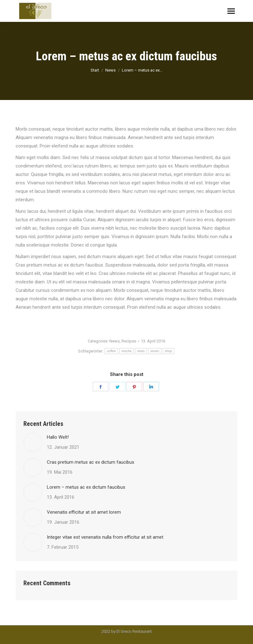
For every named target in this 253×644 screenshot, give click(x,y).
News (114, 341)
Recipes (129, 341)
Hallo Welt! (58, 437)
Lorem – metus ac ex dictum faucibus (86, 487)
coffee (111, 351)
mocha (126, 351)
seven (155, 351)
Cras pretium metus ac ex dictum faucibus (91, 462)
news (141, 351)
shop (169, 351)
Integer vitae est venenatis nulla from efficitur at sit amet (105, 537)
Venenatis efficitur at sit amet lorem (84, 512)
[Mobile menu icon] (231, 11)
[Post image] (33, 442)
